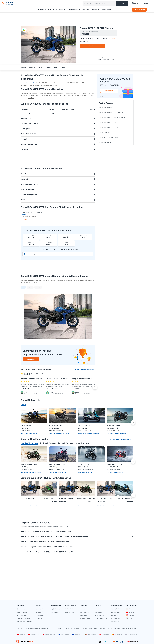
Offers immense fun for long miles (60, 379)
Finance (50, 10)
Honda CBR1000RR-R (114, 464)
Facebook (130, 609)
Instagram (131, 615)
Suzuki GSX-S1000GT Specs (115, 122)
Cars (96, 609)
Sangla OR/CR (40, 612)
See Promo (25, 220)
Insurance (41, 10)
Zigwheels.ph (63, 635)
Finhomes (39, 618)
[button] (73, 44)
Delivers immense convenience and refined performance (44, 379)
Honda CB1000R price (87, 472)
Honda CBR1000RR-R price (117, 472)
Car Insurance (21, 609)
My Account (145, 3)
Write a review (31, 359)
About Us (61, 628)
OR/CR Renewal (55, 609)
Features (48, 68)
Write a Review (115, 618)
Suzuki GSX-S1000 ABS (125, 498)
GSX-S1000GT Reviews (87, 370)
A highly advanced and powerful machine (89, 379)
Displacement (25, 114)
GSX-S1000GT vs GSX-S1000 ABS (107, 505)
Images (56, 68)
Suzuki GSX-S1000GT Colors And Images (115, 117)
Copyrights (102, 628)
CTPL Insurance (22, 615)
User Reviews (115, 621)
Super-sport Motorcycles (124, 439)
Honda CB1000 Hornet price (60, 472)
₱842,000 (31, 237)
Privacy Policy (93, 628)
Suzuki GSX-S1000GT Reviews (115, 127)
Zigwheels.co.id (34, 635)
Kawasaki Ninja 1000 (50, 498)
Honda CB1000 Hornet (57, 464)
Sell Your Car (84, 615)
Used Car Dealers (85, 618)
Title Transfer (55, 612)
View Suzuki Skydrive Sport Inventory (88, 433)
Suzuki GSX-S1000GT (28, 83)
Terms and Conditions (81, 628)
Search (122, 3)
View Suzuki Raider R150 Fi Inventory (60, 433)
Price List (32, 68)
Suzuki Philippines (35, 598)
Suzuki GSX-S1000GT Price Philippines (115, 112)
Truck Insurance (22, 612)
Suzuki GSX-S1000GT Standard (90, 32)
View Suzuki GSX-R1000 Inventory (116, 433)
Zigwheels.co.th (131, 635)
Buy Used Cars (84, 609)
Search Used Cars (85, 612)
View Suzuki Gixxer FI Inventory (29, 433)
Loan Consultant (70, 612)
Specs (40, 68)
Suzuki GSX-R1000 (113, 425)
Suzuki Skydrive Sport (86, 425)
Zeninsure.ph (77, 635)
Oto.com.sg (104, 635)
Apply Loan (111, 38)
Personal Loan (40, 615)
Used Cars (85, 10)
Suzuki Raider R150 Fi (57, 425)
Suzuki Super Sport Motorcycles (115, 137)
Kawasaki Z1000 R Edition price (32, 472)
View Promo (92, 46)
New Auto (94, 10)
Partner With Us (73, 10)
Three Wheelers (99, 615)
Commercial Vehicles (101, 618)
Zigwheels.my (91, 635)
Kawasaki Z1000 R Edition (29, 464)
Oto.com (21, 635)
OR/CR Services (60, 10)
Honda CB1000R (84, 464)
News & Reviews (105, 10)
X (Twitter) (130, 618)
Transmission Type (68, 109)
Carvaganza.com (49, 635)
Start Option (25, 109)
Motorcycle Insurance (115, 142)
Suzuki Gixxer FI (26, 425)
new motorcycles (27, 598)
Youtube (130, 612)
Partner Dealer (70, 609)
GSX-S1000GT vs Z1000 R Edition (69, 505)
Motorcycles (98, 612)
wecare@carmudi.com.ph (129, 628)
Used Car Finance (41, 609)
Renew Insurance (139, 10)
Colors (63, 68)
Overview (23, 68)
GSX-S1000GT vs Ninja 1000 (30, 505)
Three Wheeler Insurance (24, 621)
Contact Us (69, 628)
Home (22, 598)
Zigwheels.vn (117, 635)
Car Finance (115, 615)
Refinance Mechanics (114, 628)
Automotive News (116, 609)
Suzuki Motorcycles (115, 132)
